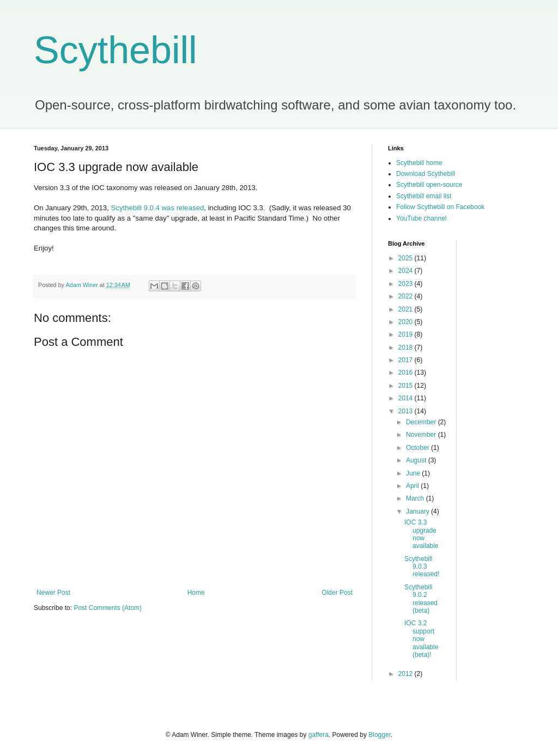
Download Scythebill (426, 174)
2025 (407, 258)
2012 (407, 674)
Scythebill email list (424, 196)
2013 (407, 411)
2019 (407, 334)
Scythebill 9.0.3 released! (422, 567)
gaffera (319, 735)
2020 (407, 322)
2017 (407, 360)
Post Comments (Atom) (108, 608)
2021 (407, 309)
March (416, 498)
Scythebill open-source (429, 185)
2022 (407, 296)
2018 (407, 347)
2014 (407, 398)
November (422, 435)
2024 (407, 271)
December (422, 422)
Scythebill (116, 50)
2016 (407, 373)
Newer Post (53, 593)
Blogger (380, 735)
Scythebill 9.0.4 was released (158, 208)
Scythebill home (419, 163)
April (413, 486)
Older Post (337, 593)
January (418, 511)
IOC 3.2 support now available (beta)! (421, 639)
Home (196, 593)
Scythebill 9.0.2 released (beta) (421, 599)
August (417, 460)
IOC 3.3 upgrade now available (421, 534)
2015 (407, 386)
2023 (407, 284)
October (418, 448)
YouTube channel (421, 218)
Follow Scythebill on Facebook (440, 207)
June (414, 473)
